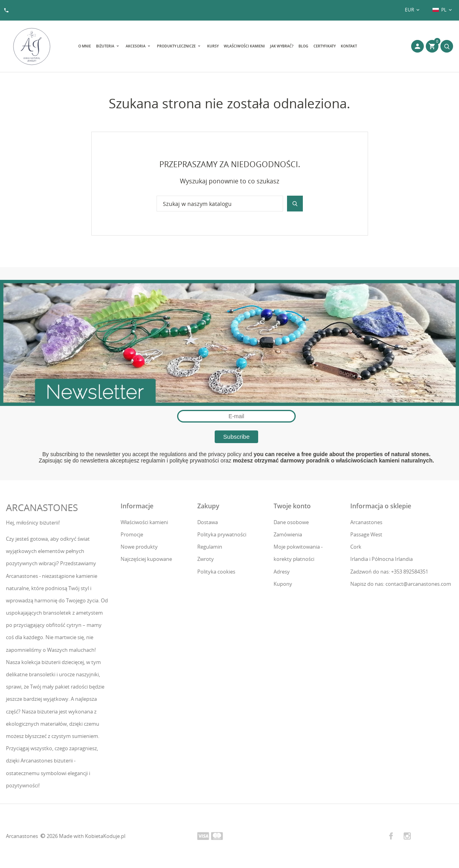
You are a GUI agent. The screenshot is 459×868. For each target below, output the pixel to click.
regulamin (153, 460)
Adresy (282, 572)
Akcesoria (136, 46)
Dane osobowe (291, 522)
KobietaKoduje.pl (105, 836)
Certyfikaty (325, 46)
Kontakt (349, 46)
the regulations (168, 454)
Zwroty (206, 559)
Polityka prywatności (222, 534)
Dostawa (208, 522)
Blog (303, 46)
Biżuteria (106, 46)
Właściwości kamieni (244, 46)
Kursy (213, 46)
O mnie (85, 46)
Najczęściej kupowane (146, 559)
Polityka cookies (216, 572)
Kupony (283, 584)
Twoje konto (292, 506)
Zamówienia (288, 534)
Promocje (132, 534)
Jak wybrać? (282, 46)
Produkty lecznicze (177, 46)
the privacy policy (220, 454)
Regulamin (210, 547)
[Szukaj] (220, 204)
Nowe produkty (139, 547)
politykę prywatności (194, 460)
